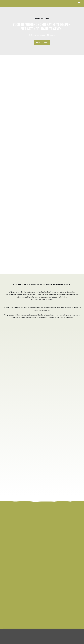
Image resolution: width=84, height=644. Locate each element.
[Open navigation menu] (79, 3)
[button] (42, 43)
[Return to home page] (8, 3)
